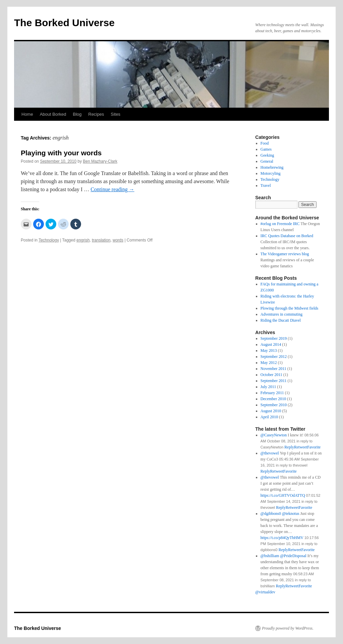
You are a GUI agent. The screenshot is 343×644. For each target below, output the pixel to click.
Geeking (267, 155)
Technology (49, 240)
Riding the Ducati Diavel (281, 320)
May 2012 (269, 363)
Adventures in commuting (282, 314)
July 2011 (268, 387)
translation (101, 240)
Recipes (96, 114)
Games (266, 149)
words (118, 240)
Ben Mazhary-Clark (100, 161)
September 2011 (274, 381)
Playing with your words (61, 153)
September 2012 (274, 357)
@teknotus (291, 514)
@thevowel (270, 453)
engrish (83, 240)
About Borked (53, 114)
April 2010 (269, 417)
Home (27, 114)
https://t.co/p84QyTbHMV (282, 538)
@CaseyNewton (274, 435)
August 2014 (271, 344)
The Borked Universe (64, 23)
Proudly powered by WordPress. (288, 628)
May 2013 (269, 351)
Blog (77, 114)
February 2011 (272, 393)
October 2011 (271, 375)
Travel (266, 185)
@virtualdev (265, 592)
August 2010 (271, 411)
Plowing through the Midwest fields (290, 308)
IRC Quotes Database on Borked (287, 236)
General (267, 161)
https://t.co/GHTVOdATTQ (283, 495)
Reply (281, 586)
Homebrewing (272, 167)
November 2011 (273, 369)
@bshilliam (270, 556)
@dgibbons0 (271, 514)
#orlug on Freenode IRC (280, 224)
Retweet (292, 586)
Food (265, 143)
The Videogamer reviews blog (285, 254)
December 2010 (273, 399)
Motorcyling (271, 173)
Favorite (305, 586)
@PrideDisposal (293, 556)
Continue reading (112, 189)
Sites (115, 114)
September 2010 (274, 405)
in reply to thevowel (291, 465)
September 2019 (274, 338)
